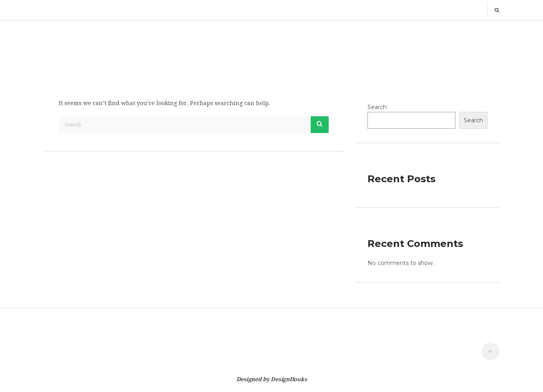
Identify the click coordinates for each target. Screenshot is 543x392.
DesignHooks (289, 379)
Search (377, 107)
